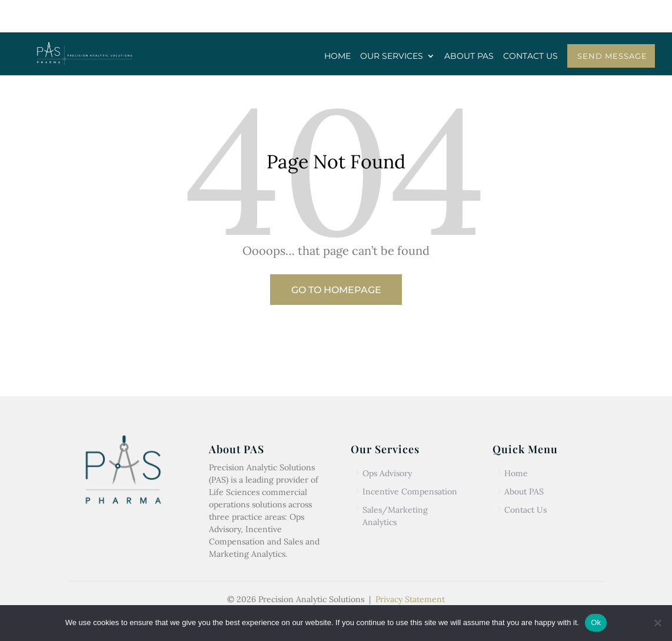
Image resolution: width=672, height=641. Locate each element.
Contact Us (525, 510)
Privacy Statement (410, 599)
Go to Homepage (336, 290)
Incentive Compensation (410, 491)
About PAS (524, 491)
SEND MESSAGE (612, 56)
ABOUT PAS (469, 57)
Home (516, 473)
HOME (337, 57)
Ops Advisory (387, 473)
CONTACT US (530, 57)
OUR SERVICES (392, 57)
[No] (657, 623)
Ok (596, 622)
